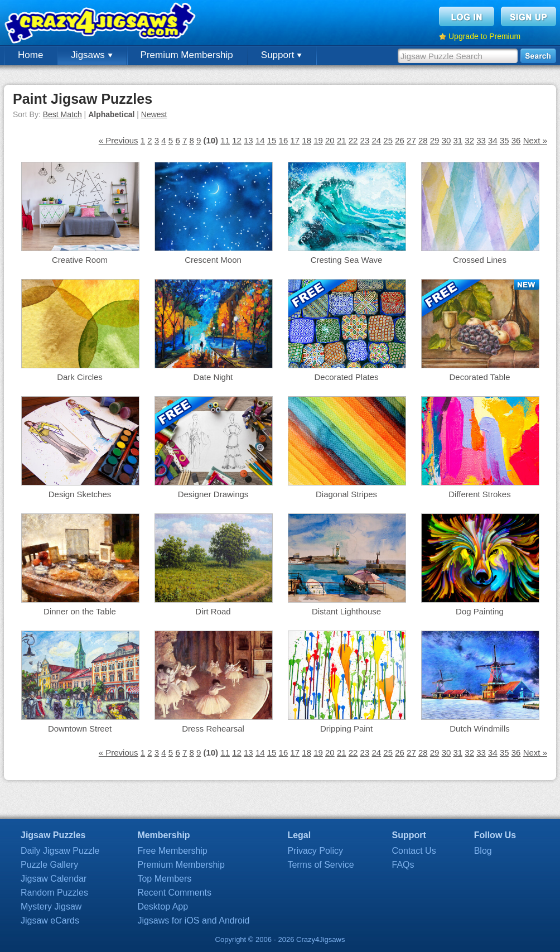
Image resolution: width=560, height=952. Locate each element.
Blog (483, 851)
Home (30, 55)
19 (318, 140)
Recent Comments (174, 893)
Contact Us (414, 851)
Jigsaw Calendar (54, 879)
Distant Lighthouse (346, 611)
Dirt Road (213, 611)
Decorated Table (480, 377)
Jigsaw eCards (50, 920)
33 (481, 140)
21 (342, 140)
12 (237, 140)
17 (295, 140)
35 (505, 140)
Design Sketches (80, 494)
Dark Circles (80, 377)
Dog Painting (480, 611)
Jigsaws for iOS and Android (193, 920)
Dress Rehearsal (213, 729)
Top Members (164, 879)
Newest (154, 114)
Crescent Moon (213, 260)
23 (365, 140)
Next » (535, 140)
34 (493, 140)
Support (281, 55)
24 (376, 140)
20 (330, 140)
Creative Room (80, 260)
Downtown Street (80, 729)
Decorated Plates (346, 377)
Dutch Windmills (480, 729)
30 (446, 140)
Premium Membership (187, 55)
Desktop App (163, 907)
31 (458, 140)
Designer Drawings (213, 494)
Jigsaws (91, 55)
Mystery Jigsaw (51, 907)
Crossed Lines (480, 260)
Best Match (62, 114)
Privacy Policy (315, 851)
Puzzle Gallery (49, 865)
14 (260, 140)
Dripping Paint (346, 729)
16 (284, 140)
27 (411, 140)
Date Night (213, 377)
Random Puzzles (54, 893)
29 (435, 140)
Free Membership (172, 851)
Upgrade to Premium (484, 36)
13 (248, 140)
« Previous (119, 140)
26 (400, 140)
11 (225, 140)
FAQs (403, 865)
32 (469, 140)
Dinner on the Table (80, 611)
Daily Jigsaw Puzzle (60, 851)
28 (423, 140)
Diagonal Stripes (346, 494)
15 (272, 140)
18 (306, 140)
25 (388, 140)
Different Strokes (479, 494)
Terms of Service (320, 865)
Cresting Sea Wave (347, 260)
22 (353, 140)
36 (516, 140)
